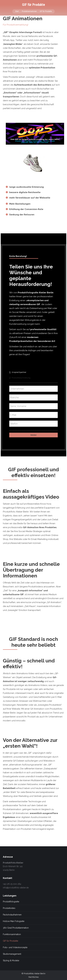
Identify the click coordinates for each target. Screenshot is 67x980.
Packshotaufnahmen (12, 915)
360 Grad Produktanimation (16, 928)
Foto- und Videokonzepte (15, 947)
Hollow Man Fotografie (14, 921)
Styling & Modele (11, 961)
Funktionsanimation (12, 934)
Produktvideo (9, 908)
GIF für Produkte (10, 941)
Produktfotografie (11, 902)
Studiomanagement (12, 954)
